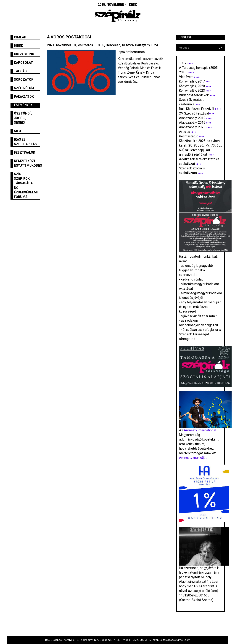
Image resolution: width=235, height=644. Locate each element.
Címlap (20, 37)
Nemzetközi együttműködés (27, 163)
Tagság (20, 71)
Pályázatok (24, 96)
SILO (17, 131)
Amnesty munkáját (193, 458)
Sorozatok (24, 80)
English (186, 37)
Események (23, 105)
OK (220, 48)
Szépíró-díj (24, 88)
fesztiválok (25, 152)
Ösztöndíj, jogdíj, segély (24, 118)
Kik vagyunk (24, 54)
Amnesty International (200, 430)
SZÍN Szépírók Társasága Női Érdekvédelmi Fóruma (26, 185)
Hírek (18, 46)
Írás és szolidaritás (25, 142)
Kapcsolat (23, 63)
